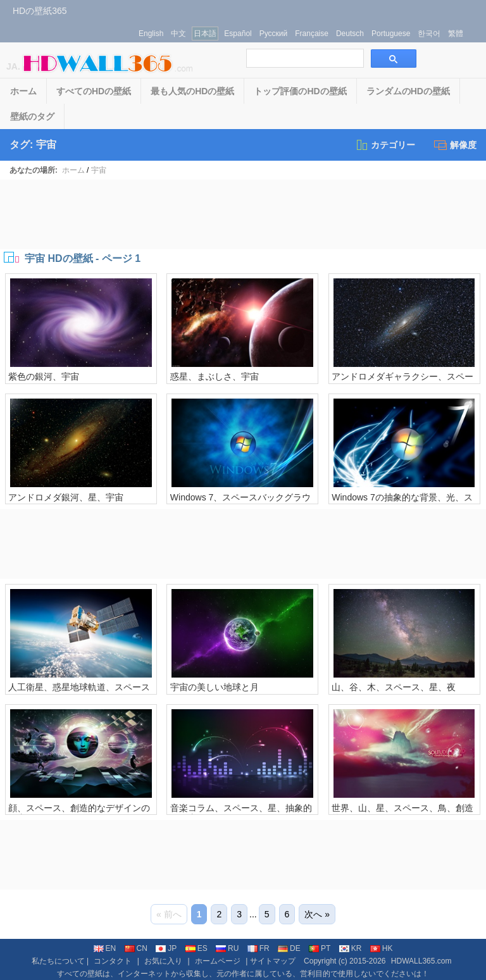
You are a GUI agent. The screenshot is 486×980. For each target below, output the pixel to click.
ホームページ (218, 961)
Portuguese (391, 34)
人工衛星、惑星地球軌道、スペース (79, 687)
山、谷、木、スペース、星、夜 (394, 687)
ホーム (23, 91)
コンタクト (113, 961)
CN (136, 948)
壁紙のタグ (32, 116)
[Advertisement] (243, 214)
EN (105, 948)
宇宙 (99, 170)
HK (382, 948)
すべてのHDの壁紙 (94, 91)
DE (289, 948)
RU (227, 948)
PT (320, 948)
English (151, 34)
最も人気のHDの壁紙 (192, 91)
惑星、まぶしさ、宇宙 (215, 376)
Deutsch (350, 34)
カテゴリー (385, 145)
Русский (274, 34)
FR (259, 948)
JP (166, 948)
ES (196, 948)
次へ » (317, 914)
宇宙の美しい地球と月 (215, 687)
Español (238, 34)
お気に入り (163, 961)
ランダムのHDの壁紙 (408, 91)
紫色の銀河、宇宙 (44, 376)
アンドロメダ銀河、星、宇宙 (66, 497)
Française (312, 34)
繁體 (456, 34)
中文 (178, 34)
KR (351, 948)
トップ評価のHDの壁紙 (300, 91)
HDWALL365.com (421, 961)
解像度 (455, 145)
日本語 (205, 34)
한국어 (429, 34)
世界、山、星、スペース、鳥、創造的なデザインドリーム (402, 813)
